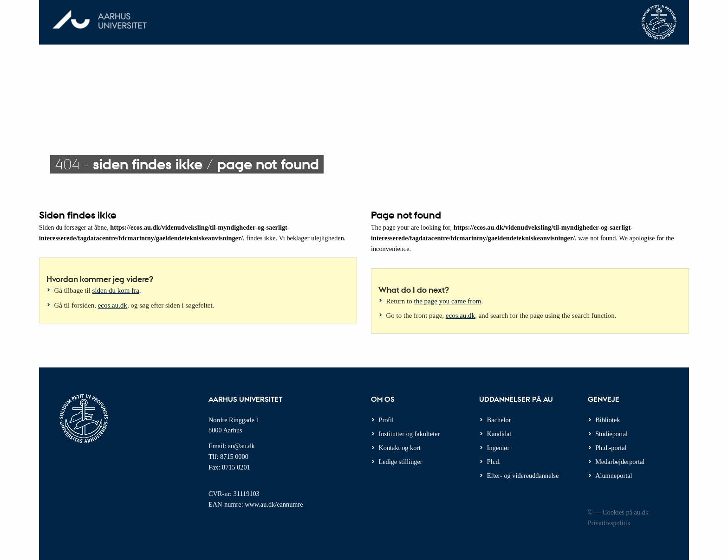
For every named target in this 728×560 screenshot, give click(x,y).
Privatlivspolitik (609, 523)
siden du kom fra (116, 290)
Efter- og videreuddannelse (523, 476)
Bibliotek (608, 420)
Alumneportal (614, 476)
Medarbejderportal (620, 462)
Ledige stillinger (401, 462)
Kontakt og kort (400, 448)
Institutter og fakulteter (409, 434)
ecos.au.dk (113, 305)
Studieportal (611, 434)
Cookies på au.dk (626, 512)
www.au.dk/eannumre (274, 504)
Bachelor (499, 420)
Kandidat (499, 434)
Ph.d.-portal (611, 448)
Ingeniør (498, 448)
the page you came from (448, 301)
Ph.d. (494, 462)
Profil (387, 420)
